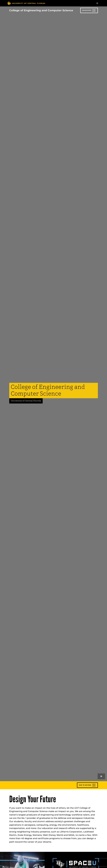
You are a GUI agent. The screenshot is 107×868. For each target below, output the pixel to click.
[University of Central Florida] (26, 3)
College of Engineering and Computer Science (41, 10)
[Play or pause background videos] (101, 776)
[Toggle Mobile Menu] (97, 3)
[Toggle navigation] (89, 10)
